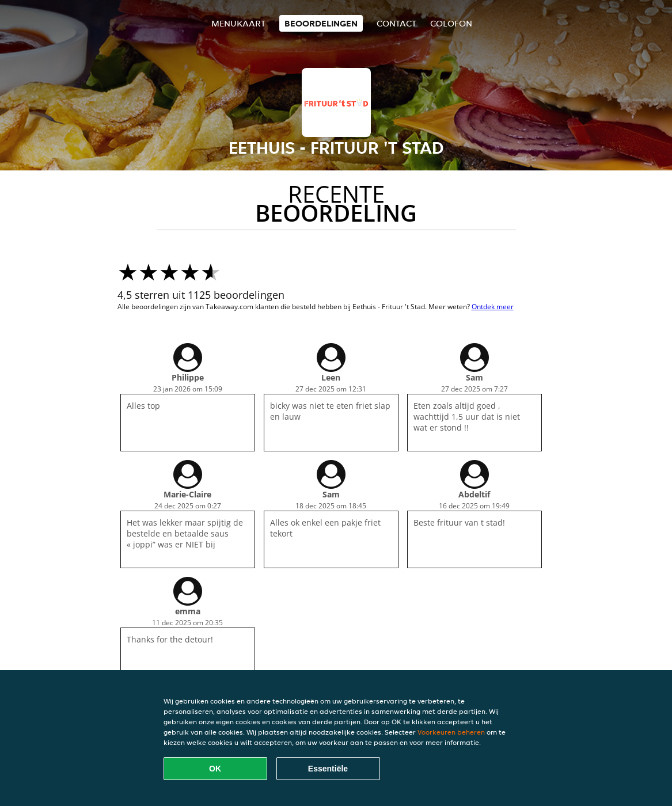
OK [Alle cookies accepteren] (215, 769)
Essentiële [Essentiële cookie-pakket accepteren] (328, 769)
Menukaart (238, 23)
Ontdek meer (493, 307)
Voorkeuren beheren (451, 732)
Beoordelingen (321, 23)
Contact (396, 23)
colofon (451, 23)
